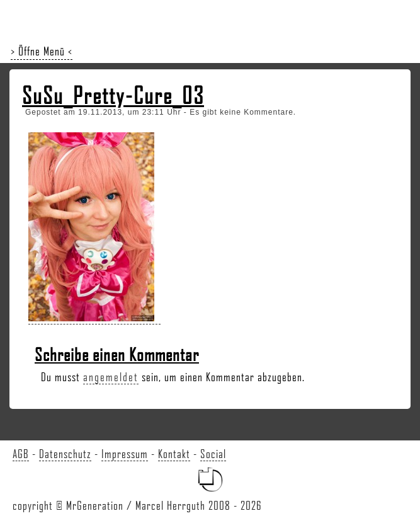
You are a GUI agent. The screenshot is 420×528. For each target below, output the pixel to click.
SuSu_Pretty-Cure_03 (113, 95)
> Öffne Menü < (42, 51)
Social (213, 454)
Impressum (125, 454)
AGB (21, 454)
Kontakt (174, 454)
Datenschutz (65, 454)
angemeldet (111, 377)
